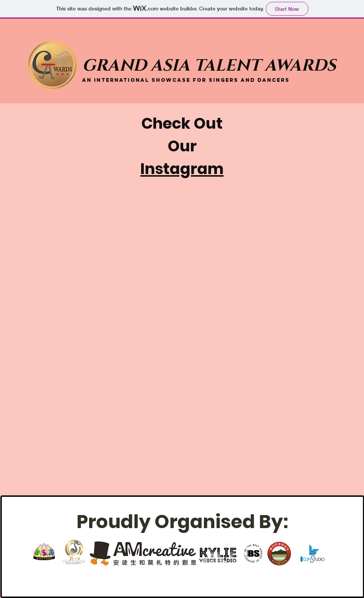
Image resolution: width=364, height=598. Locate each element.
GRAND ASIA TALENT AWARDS (209, 66)
